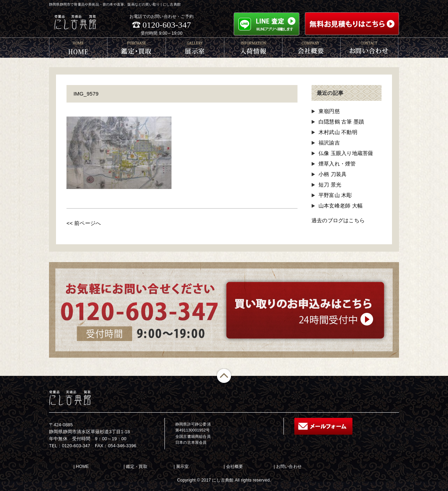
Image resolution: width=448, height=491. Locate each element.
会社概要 (235, 467)
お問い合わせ (289, 467)
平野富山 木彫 (335, 195)
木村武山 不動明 (338, 132)
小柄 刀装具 (332, 174)
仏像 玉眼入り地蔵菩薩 (346, 153)
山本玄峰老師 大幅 (341, 206)
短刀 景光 (330, 185)
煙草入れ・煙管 (337, 164)
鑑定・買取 (137, 467)
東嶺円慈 (329, 111)
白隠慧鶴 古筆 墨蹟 (341, 122)
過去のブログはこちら (338, 220)
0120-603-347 (167, 25)
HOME (82, 467)
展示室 (183, 467)
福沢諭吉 (329, 143)
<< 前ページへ (84, 223)
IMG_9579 (86, 94)
